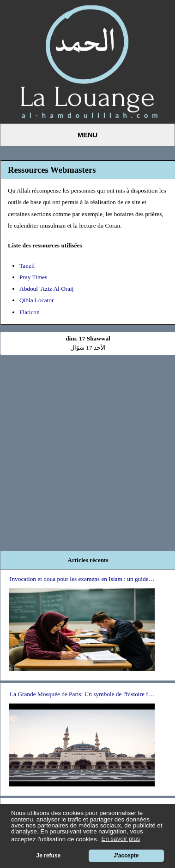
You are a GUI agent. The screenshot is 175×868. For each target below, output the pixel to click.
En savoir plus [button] (121, 839)
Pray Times (33, 277)
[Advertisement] (87, 449)
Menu (87, 135)
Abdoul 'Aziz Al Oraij (47, 289)
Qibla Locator (36, 300)
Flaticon (30, 312)
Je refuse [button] (49, 856)
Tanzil (27, 266)
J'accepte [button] (126, 856)
